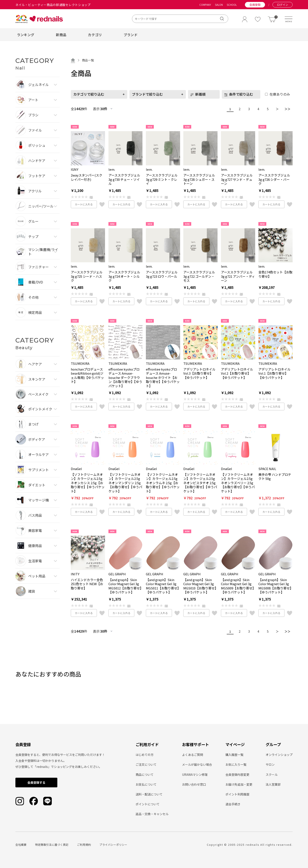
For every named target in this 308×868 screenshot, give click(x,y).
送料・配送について (149, 794)
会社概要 (21, 845)
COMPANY (205, 5)
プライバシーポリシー (113, 845)
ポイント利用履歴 (237, 794)
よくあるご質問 (192, 755)
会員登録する (36, 782)
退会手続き (233, 804)
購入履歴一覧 (234, 755)
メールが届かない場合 (197, 764)
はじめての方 (145, 755)
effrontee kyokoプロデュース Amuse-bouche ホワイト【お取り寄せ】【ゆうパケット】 (163, 378)
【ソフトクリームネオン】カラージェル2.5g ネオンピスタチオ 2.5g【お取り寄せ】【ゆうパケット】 (200, 483)
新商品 (61, 35)
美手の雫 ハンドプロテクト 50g (275, 477)
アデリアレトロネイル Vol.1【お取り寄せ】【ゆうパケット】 (274, 373)
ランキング (26, 35)
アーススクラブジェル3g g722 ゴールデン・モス (199, 276)
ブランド (131, 35)
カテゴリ (95, 35)
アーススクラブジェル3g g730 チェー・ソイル (124, 179)
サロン (270, 764)
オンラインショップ (279, 755)
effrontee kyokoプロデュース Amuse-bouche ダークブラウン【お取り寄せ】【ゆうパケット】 (125, 378)
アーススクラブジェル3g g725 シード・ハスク (87, 276)
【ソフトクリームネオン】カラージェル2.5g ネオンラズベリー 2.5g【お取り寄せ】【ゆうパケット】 (238, 483)
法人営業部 (273, 784)
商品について (145, 775)
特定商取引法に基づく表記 (52, 845)
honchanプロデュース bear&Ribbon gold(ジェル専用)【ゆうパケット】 (87, 375)
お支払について (146, 784)
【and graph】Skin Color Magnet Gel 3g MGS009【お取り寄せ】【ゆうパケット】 (238, 586)
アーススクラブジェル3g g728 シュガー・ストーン (199, 179)
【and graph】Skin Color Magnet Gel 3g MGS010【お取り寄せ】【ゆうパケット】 (200, 586)
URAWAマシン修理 (195, 775)
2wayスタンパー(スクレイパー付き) (87, 177)
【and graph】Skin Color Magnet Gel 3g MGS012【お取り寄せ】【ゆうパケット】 (125, 586)
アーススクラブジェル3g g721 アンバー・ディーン (238, 276)
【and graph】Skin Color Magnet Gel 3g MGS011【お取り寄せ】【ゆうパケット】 (162, 586)
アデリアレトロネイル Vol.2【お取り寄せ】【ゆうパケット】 (237, 373)
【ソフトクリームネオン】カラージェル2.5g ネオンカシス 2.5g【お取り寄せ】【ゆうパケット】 (88, 483)
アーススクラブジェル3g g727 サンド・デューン (237, 179)
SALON (219, 5)
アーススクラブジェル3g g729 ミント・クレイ (162, 179)
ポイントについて (148, 804)
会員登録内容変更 (237, 775)
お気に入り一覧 (236, 764)
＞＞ (287, 109)
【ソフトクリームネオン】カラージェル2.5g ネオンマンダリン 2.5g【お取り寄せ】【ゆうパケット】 (125, 483)
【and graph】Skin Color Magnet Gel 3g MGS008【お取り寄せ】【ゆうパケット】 (275, 586)
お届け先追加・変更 (239, 784)
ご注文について (146, 764)
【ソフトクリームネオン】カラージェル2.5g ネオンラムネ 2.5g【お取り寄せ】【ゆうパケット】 (163, 483)
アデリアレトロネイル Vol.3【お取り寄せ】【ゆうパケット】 (199, 373)
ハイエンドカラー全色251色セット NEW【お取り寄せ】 (87, 584)
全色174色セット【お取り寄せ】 (275, 274)
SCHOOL (232, 5)
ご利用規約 (84, 845)
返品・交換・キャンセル (152, 814)
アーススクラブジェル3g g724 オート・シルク (124, 276)
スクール (272, 775)
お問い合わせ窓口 (194, 784)
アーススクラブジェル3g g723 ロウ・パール (162, 274)
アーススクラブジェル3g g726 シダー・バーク (274, 179)
